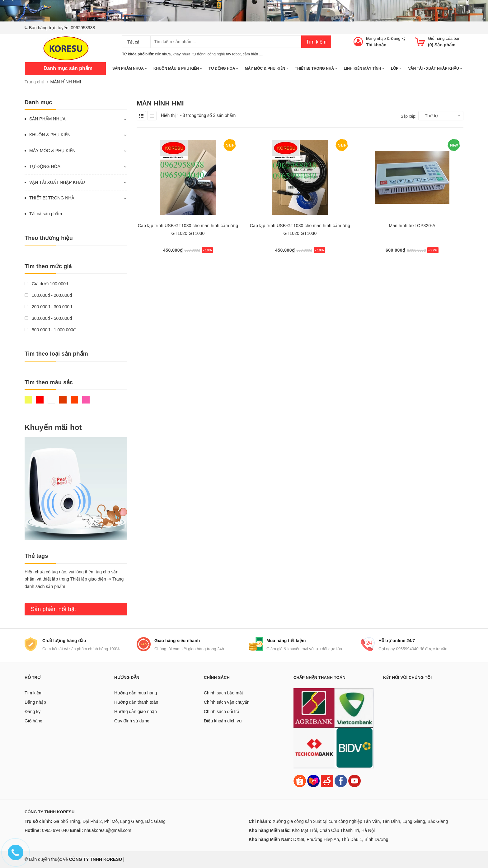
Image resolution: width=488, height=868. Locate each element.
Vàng (28, 400)
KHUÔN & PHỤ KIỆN (50, 135)
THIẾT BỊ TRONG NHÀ (316, 68)
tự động (199, 54)
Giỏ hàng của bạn (444, 38)
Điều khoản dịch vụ (223, 721)
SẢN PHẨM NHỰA (130, 68)
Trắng (51, 400)
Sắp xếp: (408, 116)
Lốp (396, 68)
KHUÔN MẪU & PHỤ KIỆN (178, 68)
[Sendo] (327, 781)
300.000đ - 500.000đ (48, 318)
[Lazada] (314, 781)
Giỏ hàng (33, 721)
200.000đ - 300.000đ (48, 307)
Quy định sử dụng (132, 721)
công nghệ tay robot (224, 54)
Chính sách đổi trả (222, 712)
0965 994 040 (55, 830)
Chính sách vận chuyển (227, 702)
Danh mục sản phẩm (68, 68)
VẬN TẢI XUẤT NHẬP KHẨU (57, 182)
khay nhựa (182, 54)
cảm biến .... (253, 54)
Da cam (74, 400)
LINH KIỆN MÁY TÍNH (364, 68)
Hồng (86, 400)
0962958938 (83, 28)
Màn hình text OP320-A (412, 226)
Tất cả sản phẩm (46, 214)
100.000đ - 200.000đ (48, 295)
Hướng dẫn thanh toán (136, 702)
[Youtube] (354, 781)
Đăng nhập (376, 38)
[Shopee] (300, 781)
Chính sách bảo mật (223, 693)
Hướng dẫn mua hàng (136, 693)
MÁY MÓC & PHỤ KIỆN (267, 68)
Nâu (63, 400)
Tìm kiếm (316, 42)
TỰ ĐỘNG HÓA (223, 68)
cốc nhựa (163, 54)
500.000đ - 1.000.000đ (50, 330)
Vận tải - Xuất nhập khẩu (435, 68)
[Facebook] (341, 781)
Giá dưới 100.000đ (46, 284)
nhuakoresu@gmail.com (108, 830)
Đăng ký (398, 38)
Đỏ (40, 400)
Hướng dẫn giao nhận (136, 712)
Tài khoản (376, 45)
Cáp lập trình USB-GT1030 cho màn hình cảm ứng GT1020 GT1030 (188, 229)
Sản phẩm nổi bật (53, 609)
